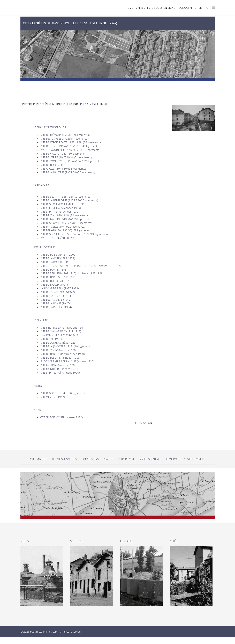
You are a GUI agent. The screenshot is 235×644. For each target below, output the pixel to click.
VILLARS (38, 410)
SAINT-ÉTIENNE (42, 320)
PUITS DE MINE (127, 459)
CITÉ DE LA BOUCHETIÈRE (55, 262)
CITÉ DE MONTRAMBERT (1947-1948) (62, 161)
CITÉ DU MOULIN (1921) (55, 285)
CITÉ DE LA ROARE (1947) (55, 303)
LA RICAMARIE (41, 185)
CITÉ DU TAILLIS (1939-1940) (57, 296)
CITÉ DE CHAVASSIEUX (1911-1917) (61, 331)
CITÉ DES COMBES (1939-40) (57, 223)
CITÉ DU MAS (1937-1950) (56, 219)
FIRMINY (38, 386)
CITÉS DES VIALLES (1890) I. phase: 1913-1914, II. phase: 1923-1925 (81, 266)
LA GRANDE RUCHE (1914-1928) (60, 335)
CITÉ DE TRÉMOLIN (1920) (55, 135)
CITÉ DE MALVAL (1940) (54, 154)
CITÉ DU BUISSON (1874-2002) (59, 255)
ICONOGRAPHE (187, 8)
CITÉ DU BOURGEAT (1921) (56, 281)
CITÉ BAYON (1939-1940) (55, 215)
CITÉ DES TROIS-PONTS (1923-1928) (62, 142)
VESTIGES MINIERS (195, 459)
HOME (129, 8)
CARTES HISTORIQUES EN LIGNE (156, 8)
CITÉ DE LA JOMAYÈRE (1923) (57, 346)
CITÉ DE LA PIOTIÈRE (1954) (56, 307)
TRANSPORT (173, 459)
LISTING (204, 8)
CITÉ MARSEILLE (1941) (54, 227)
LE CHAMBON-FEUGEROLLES (50, 127)
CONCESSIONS (90, 459)
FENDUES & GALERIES (65, 459)
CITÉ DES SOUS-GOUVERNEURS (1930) (63, 204)
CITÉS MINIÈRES (39, 459)
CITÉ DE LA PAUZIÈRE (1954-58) (59, 172)
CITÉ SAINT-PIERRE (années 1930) (60, 212)
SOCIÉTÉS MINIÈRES (150, 459)
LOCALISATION (144, 423)
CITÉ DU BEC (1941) (52, 165)
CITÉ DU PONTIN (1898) (54, 270)
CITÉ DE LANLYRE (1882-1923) (58, 258)
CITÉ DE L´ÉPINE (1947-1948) (57, 157)
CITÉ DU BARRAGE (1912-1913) (59, 277)
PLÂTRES (108, 459)
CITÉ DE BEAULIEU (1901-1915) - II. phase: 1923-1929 (72, 273)
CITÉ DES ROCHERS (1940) (56, 300)
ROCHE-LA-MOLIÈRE (45, 247)
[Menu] (213, 8)
